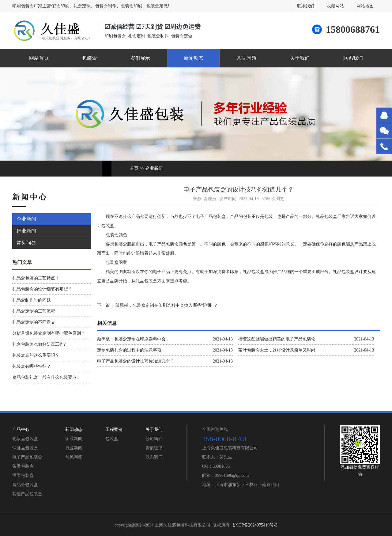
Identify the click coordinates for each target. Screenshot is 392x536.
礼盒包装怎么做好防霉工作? (39, 344)
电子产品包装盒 (27, 457)
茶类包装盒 (23, 466)
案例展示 (140, 58)
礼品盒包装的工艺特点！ (36, 278)
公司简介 (154, 439)
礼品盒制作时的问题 (32, 300)
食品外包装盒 (25, 485)
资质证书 (154, 448)
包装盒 (89, 58)
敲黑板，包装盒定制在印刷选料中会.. (132, 339)
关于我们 (300, 58)
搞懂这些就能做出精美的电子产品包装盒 (277, 339)
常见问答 (26, 243)
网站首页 (39, 58)
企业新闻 (154, 168)
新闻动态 (194, 58)
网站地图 (365, 6)
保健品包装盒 (25, 448)
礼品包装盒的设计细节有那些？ (42, 289)
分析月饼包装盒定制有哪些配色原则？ (49, 333)
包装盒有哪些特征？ (32, 366)
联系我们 (306, 6)
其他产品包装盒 (27, 494)
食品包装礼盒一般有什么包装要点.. (45, 377)
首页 (134, 168)
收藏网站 (335, 6)
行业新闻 (26, 231)
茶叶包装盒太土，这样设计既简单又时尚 (277, 350)
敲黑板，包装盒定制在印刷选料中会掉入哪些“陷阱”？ (166, 305)
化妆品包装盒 (25, 439)
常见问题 (247, 58)
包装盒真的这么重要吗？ (36, 355)
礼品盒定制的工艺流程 (34, 311)
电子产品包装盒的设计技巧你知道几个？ (136, 361)
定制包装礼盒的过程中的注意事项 (129, 350)
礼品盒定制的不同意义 (34, 322)
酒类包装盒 (23, 475)
